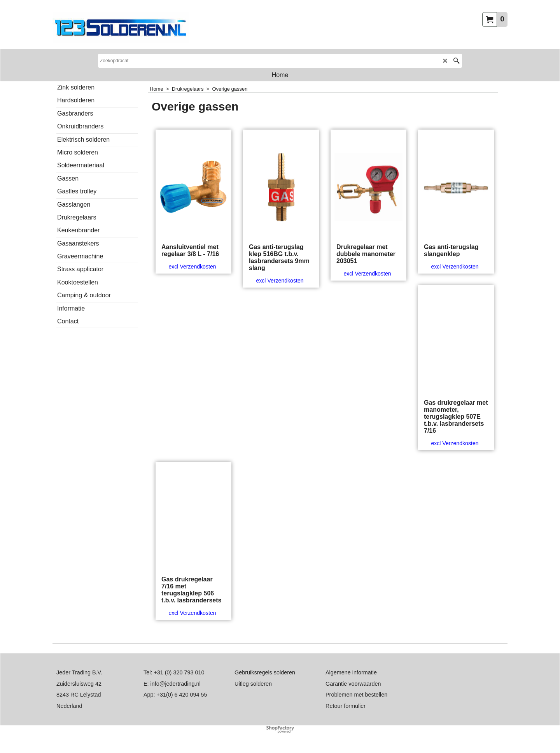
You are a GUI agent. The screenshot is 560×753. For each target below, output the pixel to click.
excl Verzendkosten (192, 267)
